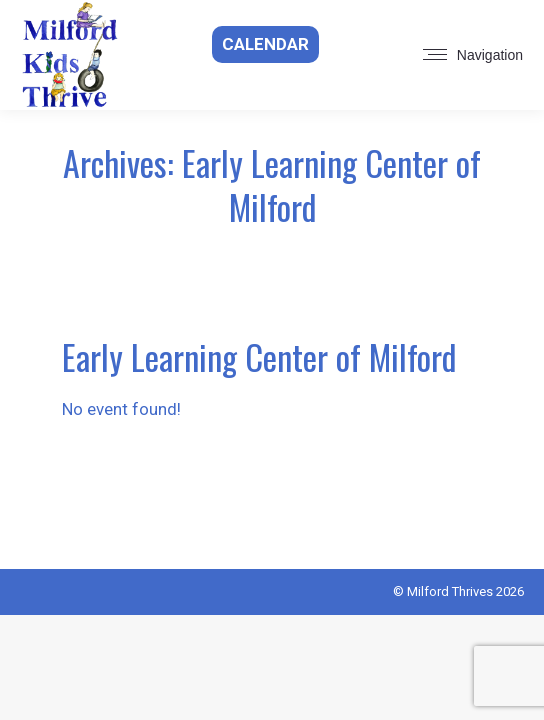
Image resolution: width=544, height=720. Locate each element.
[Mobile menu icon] (473, 55)
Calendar (265, 44)
